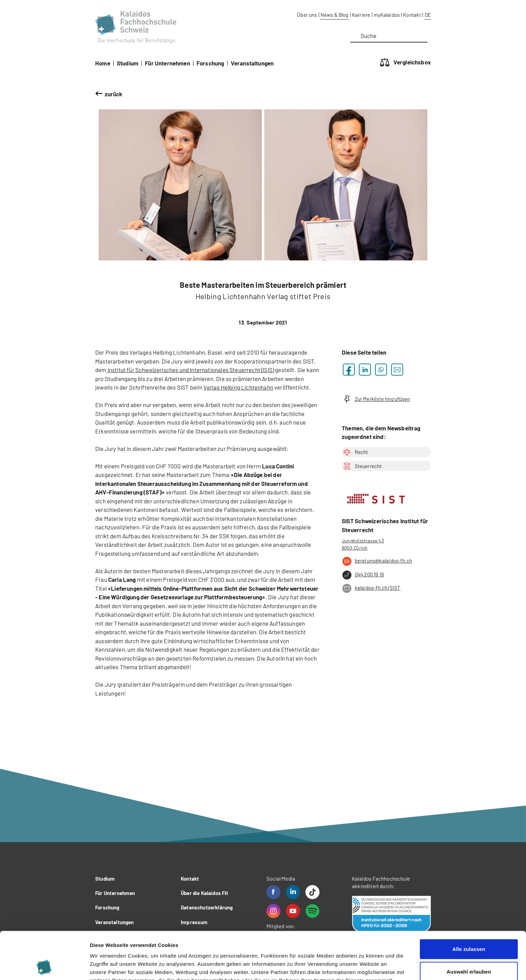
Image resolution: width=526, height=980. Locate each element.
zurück (114, 94)
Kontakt (412, 15)
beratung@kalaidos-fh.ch (377, 561)
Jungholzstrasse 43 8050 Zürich (363, 544)
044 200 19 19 (363, 575)
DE (428, 15)
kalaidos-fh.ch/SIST (371, 588)
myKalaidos (387, 15)
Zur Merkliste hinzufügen (376, 399)
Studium (128, 63)
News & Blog (335, 15)
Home (103, 63)
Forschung (210, 63)
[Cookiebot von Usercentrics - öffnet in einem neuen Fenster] (44, 967)
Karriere (361, 15)
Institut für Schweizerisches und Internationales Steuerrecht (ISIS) (190, 370)
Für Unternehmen (167, 63)
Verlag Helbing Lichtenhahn (238, 387)
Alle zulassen (469, 904)
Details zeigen (364, 966)
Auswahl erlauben (469, 927)
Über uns (307, 15)
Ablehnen (469, 949)
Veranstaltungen (252, 63)
